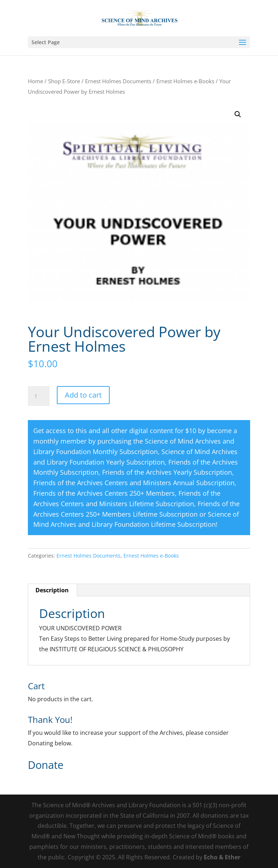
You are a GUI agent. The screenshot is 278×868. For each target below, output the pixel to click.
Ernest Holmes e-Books (185, 81)
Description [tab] (52, 590)
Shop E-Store (64, 81)
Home (35, 81)
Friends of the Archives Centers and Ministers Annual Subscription (134, 483)
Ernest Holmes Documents (118, 81)
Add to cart (83, 395)
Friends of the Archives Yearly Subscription (167, 472)
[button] (238, 114)
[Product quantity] (39, 396)
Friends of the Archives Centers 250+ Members (104, 493)
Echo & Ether (222, 857)
